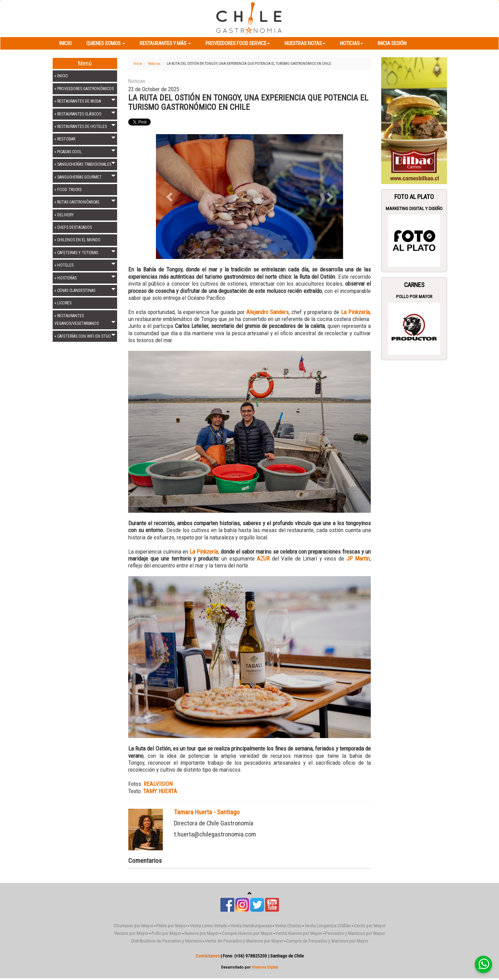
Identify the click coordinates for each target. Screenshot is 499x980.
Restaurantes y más (165, 43)
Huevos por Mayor (202, 933)
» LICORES (63, 303)
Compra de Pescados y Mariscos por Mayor (327, 941)
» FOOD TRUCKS (68, 190)
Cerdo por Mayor (370, 926)
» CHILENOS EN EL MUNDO (77, 240)
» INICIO (61, 76)
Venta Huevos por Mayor (299, 933)
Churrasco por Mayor (133, 926)
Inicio (65, 43)
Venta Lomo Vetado (209, 926)
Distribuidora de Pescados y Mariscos (167, 941)
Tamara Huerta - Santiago (207, 812)
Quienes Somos (106, 43)
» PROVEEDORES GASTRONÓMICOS (84, 89)
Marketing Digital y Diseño (414, 209)
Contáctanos (208, 956)
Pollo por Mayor (414, 297)
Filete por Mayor (172, 926)
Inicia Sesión (392, 43)
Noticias (352, 43)
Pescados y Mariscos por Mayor (355, 933)
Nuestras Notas (305, 43)
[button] (170, 197)
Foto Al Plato (414, 197)
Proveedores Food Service (238, 43)
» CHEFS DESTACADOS (73, 227)
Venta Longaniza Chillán (328, 926)
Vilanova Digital (265, 967)
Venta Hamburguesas (251, 926)
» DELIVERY (64, 215)
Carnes (414, 285)
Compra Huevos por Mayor (247, 933)
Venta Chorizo (288, 926)
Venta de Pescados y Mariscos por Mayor (244, 941)
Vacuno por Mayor (131, 933)
